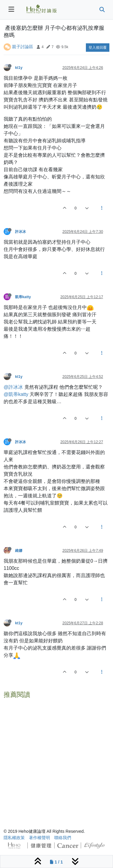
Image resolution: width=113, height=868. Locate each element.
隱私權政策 (14, 838)
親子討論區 (23, 47)
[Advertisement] (56, 757)
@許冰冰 (13, 387)
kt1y (19, 68)
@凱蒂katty (16, 394)
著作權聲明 (39, 838)
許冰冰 (20, 232)
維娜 (19, 551)
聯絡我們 (63, 838)
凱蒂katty (23, 297)
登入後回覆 (98, 48)
